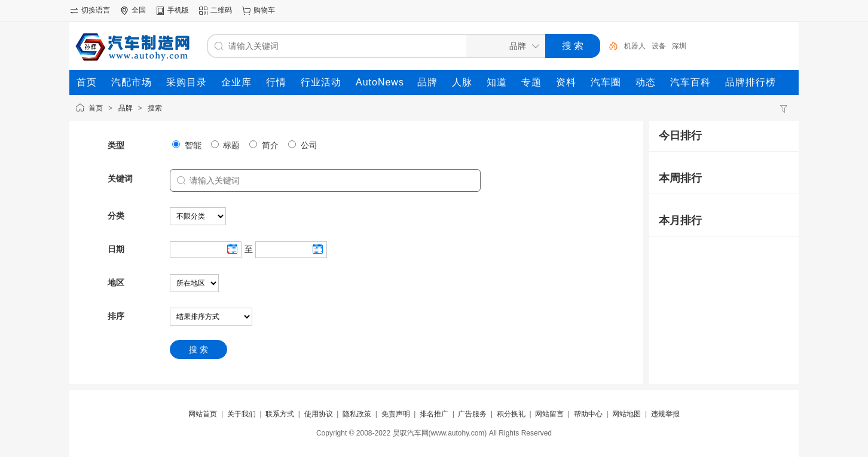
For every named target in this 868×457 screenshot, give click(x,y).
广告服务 (472, 414)
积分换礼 (511, 414)
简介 (264, 145)
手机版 (178, 10)
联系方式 (280, 414)
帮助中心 (588, 414)
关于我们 (242, 414)
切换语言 (96, 10)
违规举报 (665, 414)
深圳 (679, 46)
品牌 (126, 108)
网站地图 (626, 414)
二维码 (221, 10)
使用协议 (319, 414)
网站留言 (549, 414)
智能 (187, 145)
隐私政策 (357, 414)
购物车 (264, 10)
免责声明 (396, 414)
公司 (303, 145)
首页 (96, 108)
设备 (659, 46)
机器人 (635, 46)
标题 (226, 145)
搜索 (155, 108)
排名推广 (434, 414)
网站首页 (203, 414)
